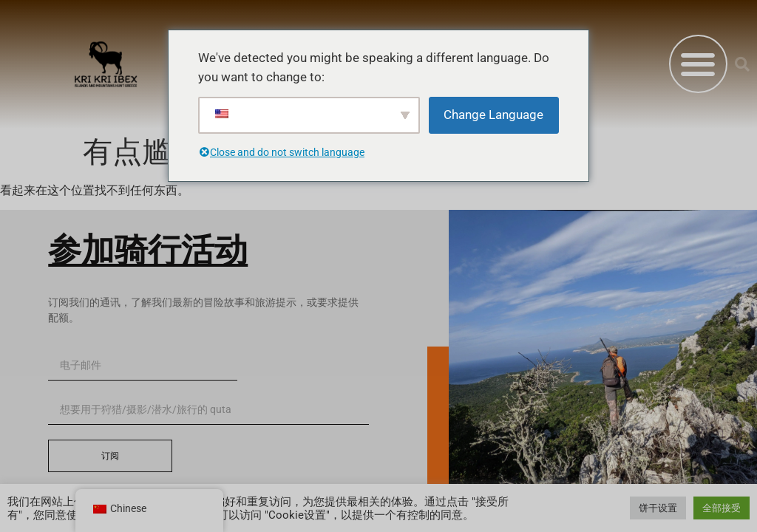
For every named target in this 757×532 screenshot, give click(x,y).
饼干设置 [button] (658, 508)
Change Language (493, 115)
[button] (698, 64)
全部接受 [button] (722, 508)
